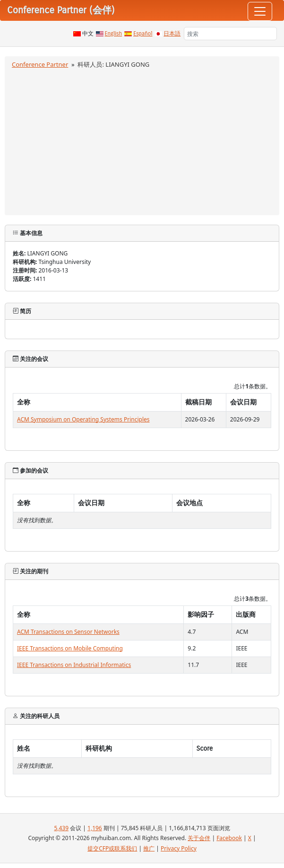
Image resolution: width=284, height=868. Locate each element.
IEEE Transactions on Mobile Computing (70, 648)
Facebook (229, 838)
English (114, 34)
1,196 (95, 828)
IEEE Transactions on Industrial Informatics (74, 665)
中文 (88, 34)
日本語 (172, 34)
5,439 (61, 828)
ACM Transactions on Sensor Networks (68, 632)
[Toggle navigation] (260, 11)
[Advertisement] (142, 140)
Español (143, 34)
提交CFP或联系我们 (112, 848)
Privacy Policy (179, 848)
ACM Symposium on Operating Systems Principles (83, 419)
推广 (149, 848)
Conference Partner (40, 64)
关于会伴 (199, 838)
